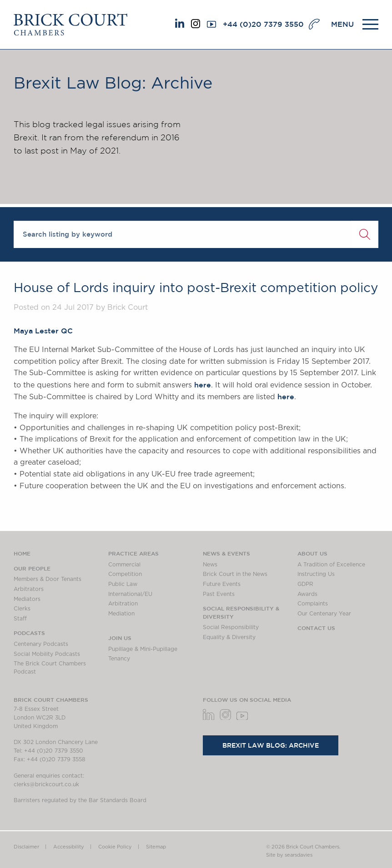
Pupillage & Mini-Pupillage (143, 649)
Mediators (27, 599)
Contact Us (316, 628)
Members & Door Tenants (48, 579)
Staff (20, 619)
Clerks (22, 609)
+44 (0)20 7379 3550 (263, 24)
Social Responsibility (231, 627)
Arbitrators (29, 589)
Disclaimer (26, 847)
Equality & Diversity (229, 637)
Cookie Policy (115, 847)
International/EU (130, 594)
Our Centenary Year (324, 614)
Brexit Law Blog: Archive (271, 745)
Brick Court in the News (235, 574)
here (203, 385)
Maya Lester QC (43, 331)
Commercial (124, 565)
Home (22, 553)
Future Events (222, 584)
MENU (342, 24)
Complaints (313, 604)
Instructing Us (316, 574)
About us (312, 553)
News (210, 565)
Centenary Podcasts (41, 644)
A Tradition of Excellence (331, 565)
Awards (307, 594)
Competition (125, 574)
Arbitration (123, 604)
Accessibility (69, 847)
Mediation (121, 614)
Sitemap (156, 847)
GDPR (305, 584)
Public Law (123, 584)
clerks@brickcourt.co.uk (46, 784)
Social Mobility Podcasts (47, 654)
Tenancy (119, 659)
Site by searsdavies (289, 855)
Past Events (219, 594)
